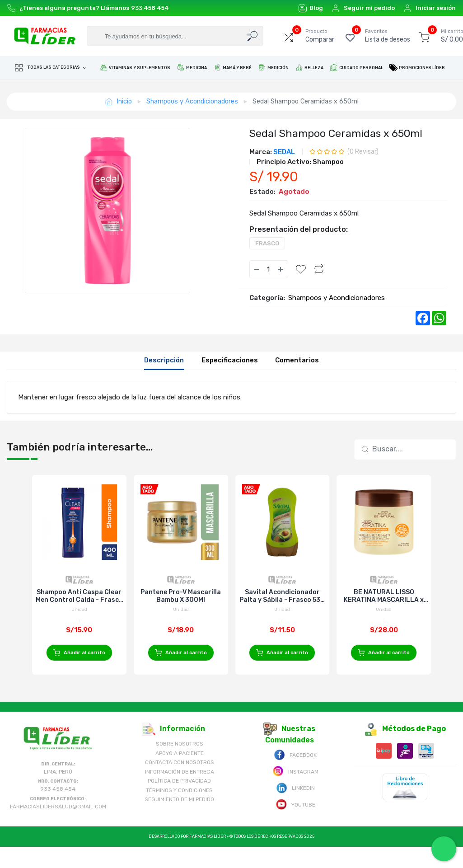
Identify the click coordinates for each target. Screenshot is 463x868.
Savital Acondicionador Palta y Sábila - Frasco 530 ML (282, 596)
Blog (311, 8)
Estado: (262, 192)
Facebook (295, 776)
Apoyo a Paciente (180, 774)
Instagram (295, 792)
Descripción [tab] (164, 360)
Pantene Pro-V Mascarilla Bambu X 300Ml (181, 596)
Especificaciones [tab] (230, 360)
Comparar (320, 36)
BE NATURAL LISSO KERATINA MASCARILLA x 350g (384, 596)
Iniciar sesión (429, 8)
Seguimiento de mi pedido (179, 821)
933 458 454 (150, 8)
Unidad (79, 610)
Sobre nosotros (180, 765)
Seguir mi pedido (363, 8)
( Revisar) (363, 152)
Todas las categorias (48, 68)
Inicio (118, 101)
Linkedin (295, 809)
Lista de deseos (388, 36)
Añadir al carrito (79, 653)
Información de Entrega (180, 793)
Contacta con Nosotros (180, 784)
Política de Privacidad (179, 802)
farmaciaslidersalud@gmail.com (58, 828)
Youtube (295, 825)
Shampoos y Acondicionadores (192, 101)
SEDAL (284, 152)
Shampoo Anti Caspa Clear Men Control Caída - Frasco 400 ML (79, 596)
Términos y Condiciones (179, 812)
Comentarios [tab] (297, 360)
